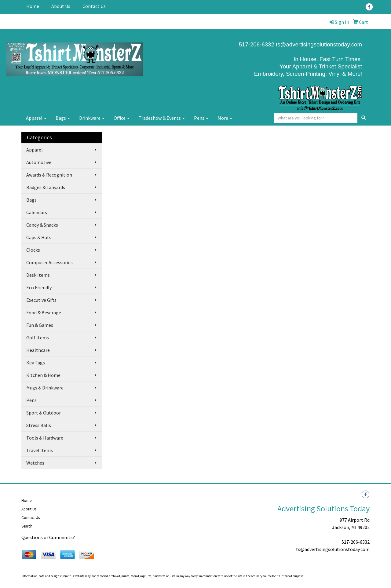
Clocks (33, 250)
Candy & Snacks (42, 225)
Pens (201, 118)
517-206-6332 (356, 542)
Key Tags (36, 363)
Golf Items (38, 338)
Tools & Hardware (45, 438)
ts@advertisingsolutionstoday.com (318, 44)
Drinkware (92, 118)
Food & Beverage (44, 312)
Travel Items (40, 450)
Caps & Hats (39, 237)
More (225, 118)
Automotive (39, 162)
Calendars (37, 212)
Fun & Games (40, 325)
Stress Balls (39, 425)
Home (33, 6)
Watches (35, 463)
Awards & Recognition (49, 175)
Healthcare (38, 350)
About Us (61, 6)
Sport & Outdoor (44, 413)
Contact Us (94, 6)
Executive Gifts (41, 300)
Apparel (36, 118)
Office (122, 118)
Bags (63, 118)
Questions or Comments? (48, 537)
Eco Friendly (39, 287)
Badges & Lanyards (46, 187)
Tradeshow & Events (162, 118)
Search (27, 526)
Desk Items (38, 275)
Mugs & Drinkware (45, 388)
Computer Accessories (49, 262)
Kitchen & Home (43, 375)
